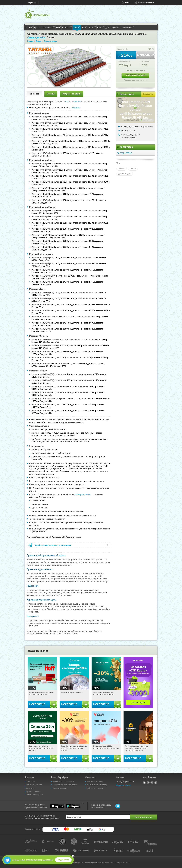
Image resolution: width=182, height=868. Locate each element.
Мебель (121, 169)
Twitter (152, 783)
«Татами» (76, 107)
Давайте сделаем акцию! (63, 781)
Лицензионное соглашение (131, 121)
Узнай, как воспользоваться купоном (53, 545)
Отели (101, 27)
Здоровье (116, 27)
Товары (77, 27)
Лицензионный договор (97, 785)
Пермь (31, 3)
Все (26, 27)
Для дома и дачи (125, 174)
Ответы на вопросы (34, 795)
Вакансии (30, 788)
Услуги (92, 27)
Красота (38, 27)
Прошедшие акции (61, 788)
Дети (108, 27)
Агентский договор (95, 781)
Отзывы (51, 94)
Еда (31, 27)
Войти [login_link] (127, 3)
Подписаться (63, 860)
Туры (85, 27)
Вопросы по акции (71, 94)
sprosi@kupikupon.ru (125, 781)
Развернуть (148, 94)
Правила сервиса (33, 791)
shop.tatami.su (126, 153)
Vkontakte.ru (148, 783)
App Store (57, 806)
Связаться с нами (123, 785)
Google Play (73, 806)
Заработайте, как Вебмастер (65, 785)
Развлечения (49, 27)
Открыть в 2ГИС (148, 120)
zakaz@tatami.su (82, 494)
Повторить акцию (135, 75)
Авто (58, 27)
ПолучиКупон (128, 27)
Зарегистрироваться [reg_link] (146, 3)
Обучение (67, 27)
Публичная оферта (95, 788)
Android (77, 101)
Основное (34, 94)
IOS (67, 101)
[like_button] (150, 49)
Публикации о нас (34, 785)
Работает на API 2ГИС (133, 119)
